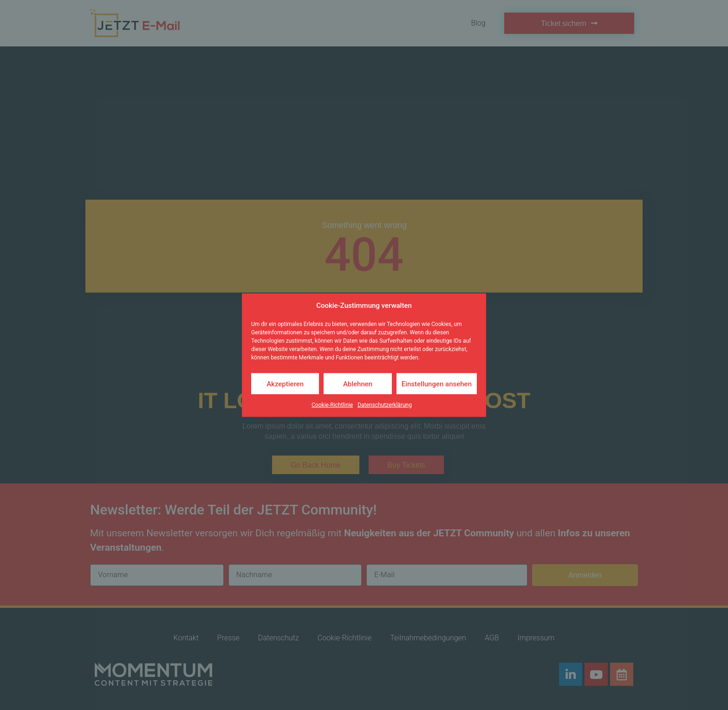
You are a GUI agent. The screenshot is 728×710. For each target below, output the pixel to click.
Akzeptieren (285, 384)
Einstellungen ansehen (437, 384)
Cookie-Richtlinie (332, 405)
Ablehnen (358, 384)
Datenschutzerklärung (385, 405)
